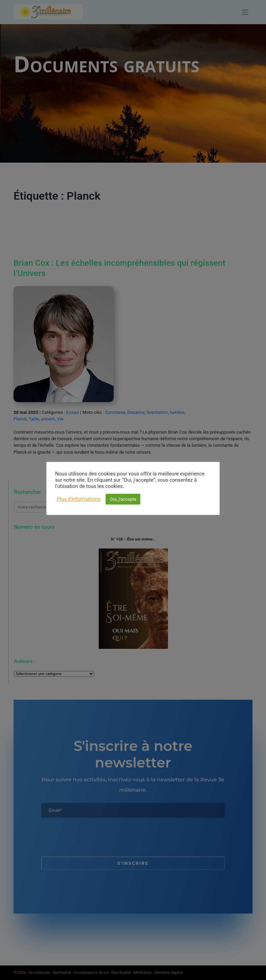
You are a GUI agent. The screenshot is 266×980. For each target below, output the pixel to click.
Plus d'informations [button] (79, 499)
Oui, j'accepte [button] (123, 499)
